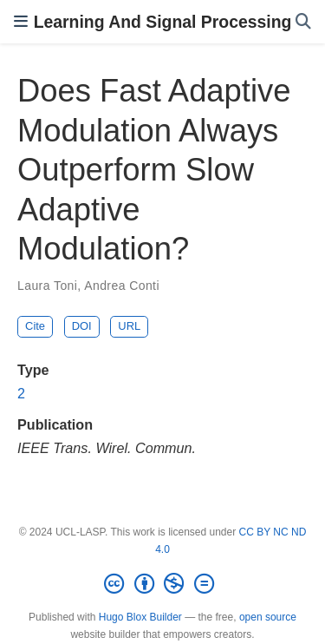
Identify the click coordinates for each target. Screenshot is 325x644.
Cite (35, 326)
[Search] (303, 22)
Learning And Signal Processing (163, 22)
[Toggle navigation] (21, 22)
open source (268, 617)
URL (129, 326)
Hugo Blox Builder (140, 617)
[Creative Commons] (162, 584)
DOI (82, 326)
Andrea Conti (122, 286)
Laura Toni (47, 286)
